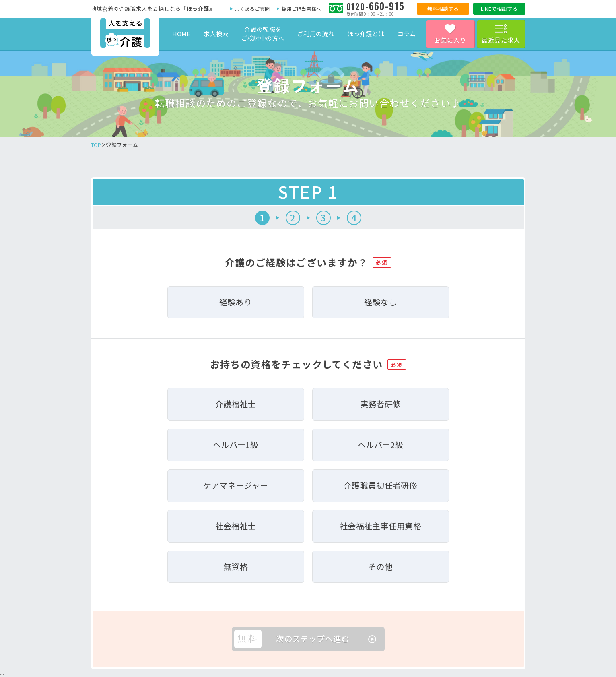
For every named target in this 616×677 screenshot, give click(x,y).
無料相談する (443, 9)
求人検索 (216, 34)
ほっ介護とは (366, 34)
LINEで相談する (499, 9)
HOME (181, 34)
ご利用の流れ (316, 34)
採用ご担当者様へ (301, 9)
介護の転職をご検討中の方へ (263, 34)
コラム (407, 34)
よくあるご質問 (252, 9)
